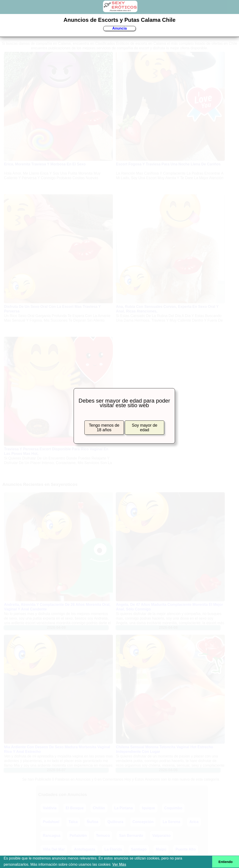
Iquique (149, 808)
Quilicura (115, 822)
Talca (73, 822)
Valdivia (50, 808)
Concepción (143, 822)
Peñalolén (78, 836)
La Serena (171, 822)
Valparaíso (161, 836)
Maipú (161, 849)
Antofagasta (84, 849)
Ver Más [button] (119, 864)
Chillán (99, 808)
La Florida (113, 849)
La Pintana (124, 808)
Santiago (139, 849)
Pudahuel (51, 822)
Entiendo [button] (226, 862)
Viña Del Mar (54, 849)
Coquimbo (173, 808)
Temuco (103, 836)
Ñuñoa (92, 822)
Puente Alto (186, 849)
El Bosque (75, 808)
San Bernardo (131, 836)
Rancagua (52, 836)
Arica (194, 822)
